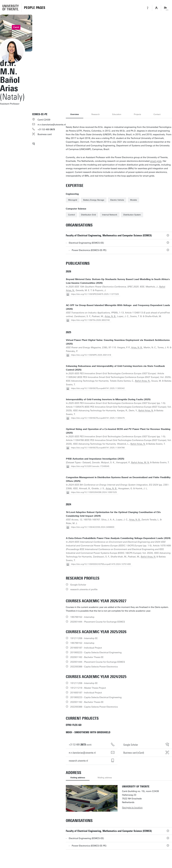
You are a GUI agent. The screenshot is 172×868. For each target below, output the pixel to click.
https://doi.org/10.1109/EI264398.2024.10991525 (94, 492)
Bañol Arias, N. (143, 381)
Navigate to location (132, 807)
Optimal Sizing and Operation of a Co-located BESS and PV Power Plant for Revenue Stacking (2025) (118, 431)
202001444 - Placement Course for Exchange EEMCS (98, 622)
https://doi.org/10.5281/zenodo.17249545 (90, 466)
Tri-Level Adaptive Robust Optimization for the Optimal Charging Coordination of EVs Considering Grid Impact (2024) (113, 514)
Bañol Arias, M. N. (140, 462)
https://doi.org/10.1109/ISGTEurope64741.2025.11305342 (98, 388)
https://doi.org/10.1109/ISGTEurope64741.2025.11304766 (98, 448)
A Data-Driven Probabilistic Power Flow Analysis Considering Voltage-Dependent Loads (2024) (118, 538)
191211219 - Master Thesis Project (88, 688)
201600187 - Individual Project (86, 648)
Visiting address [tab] (78, 778)
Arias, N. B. (110, 316)
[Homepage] (35, 8)
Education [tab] (117, 114)
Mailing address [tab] (105, 778)
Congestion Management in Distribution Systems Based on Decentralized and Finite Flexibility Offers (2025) (118, 479)
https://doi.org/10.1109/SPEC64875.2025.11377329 (95, 294)
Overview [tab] (75, 114)
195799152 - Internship (82, 617)
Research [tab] (96, 114)
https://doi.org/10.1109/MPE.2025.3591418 (91, 355)
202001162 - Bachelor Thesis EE (87, 657)
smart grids (156, 161)
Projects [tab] (137, 114)
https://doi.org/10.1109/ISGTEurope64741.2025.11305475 (98, 418)
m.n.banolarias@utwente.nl (52, 125)
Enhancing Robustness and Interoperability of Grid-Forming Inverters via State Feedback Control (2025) (115, 368)
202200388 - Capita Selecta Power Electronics (94, 667)
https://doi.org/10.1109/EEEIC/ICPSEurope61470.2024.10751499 (101, 564)
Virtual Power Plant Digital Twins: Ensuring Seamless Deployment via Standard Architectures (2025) (118, 342)
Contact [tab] (157, 114)
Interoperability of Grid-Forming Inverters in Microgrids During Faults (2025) (108, 399)
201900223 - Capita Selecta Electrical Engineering (96, 652)
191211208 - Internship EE (84, 638)
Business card (45, 134)
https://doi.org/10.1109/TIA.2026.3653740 (90, 320)
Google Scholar (78, 585)
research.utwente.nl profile (84, 589)
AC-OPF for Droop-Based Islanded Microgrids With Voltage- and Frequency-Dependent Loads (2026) (118, 307)
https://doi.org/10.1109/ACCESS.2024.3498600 (93, 527)
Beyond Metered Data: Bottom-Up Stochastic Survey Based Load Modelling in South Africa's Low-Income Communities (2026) (118, 281)
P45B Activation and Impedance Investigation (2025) (95, 459)
